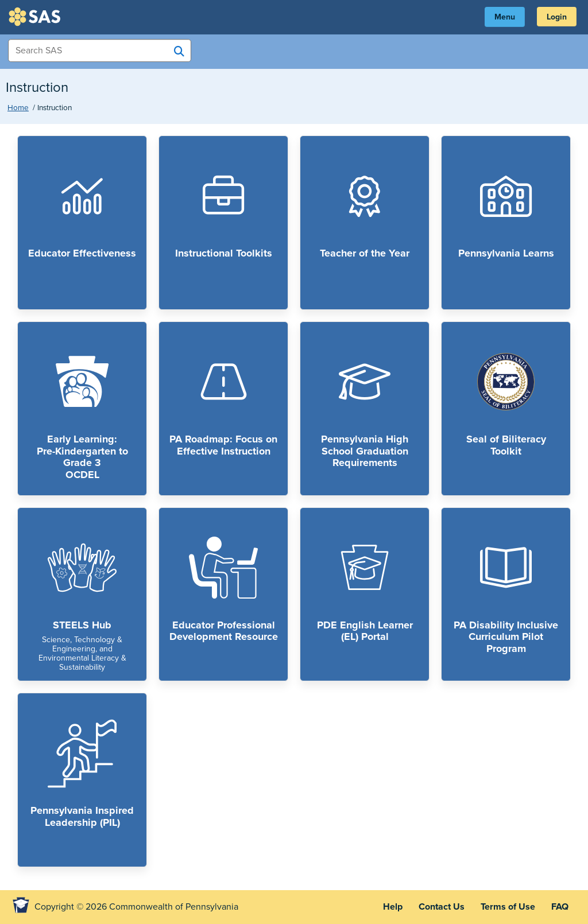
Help (393, 907)
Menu (505, 17)
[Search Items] (100, 51)
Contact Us (442, 907)
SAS (36, 17)
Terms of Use (508, 907)
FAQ (560, 907)
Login (557, 17)
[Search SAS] (179, 51)
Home (18, 108)
